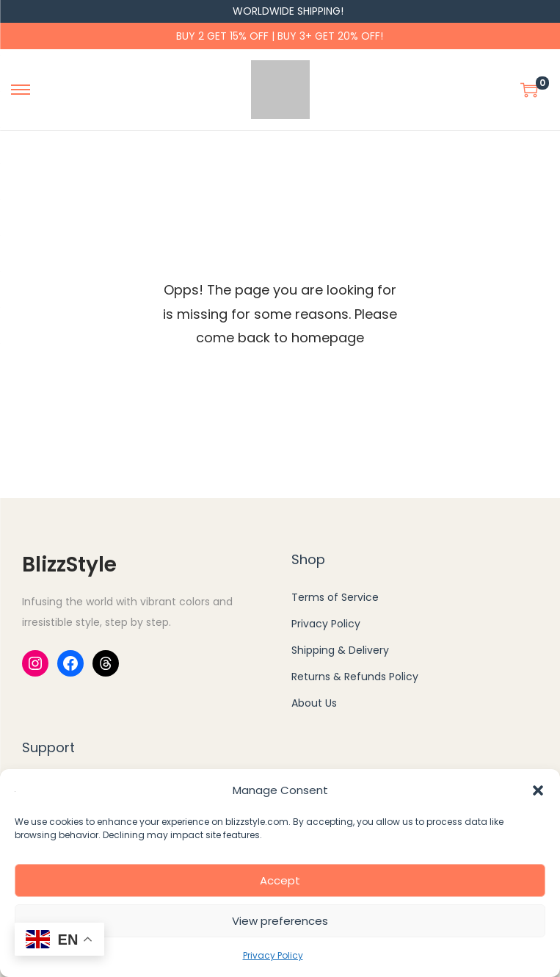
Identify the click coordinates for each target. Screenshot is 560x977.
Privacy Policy (273, 955)
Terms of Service (335, 597)
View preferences (280, 921)
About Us (314, 703)
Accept (280, 880)
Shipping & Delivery (340, 650)
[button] (538, 790)
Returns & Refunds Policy (355, 677)
